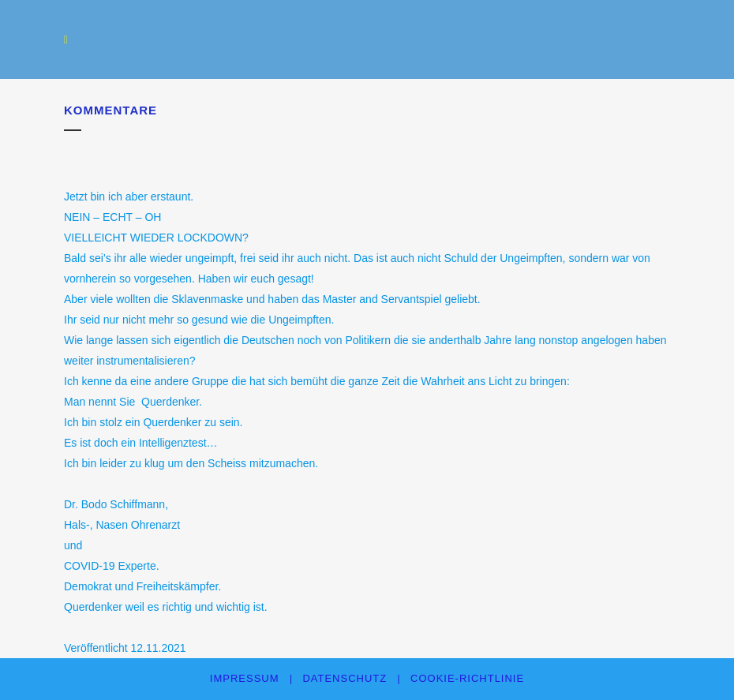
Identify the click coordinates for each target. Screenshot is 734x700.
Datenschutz (345, 678)
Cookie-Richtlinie (467, 678)
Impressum (245, 678)
